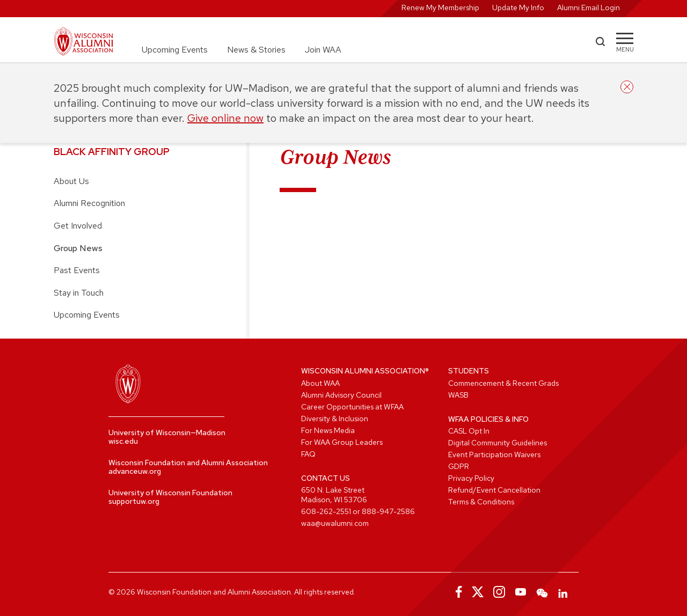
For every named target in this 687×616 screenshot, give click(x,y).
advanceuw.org (135, 471)
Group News (78, 248)
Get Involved (78, 226)
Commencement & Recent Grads (503, 383)
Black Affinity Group (112, 152)
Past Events (77, 270)
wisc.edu (123, 441)
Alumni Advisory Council (341, 395)
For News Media (328, 430)
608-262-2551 (326, 511)
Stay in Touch (79, 293)
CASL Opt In (469, 431)
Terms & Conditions (481, 502)
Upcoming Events (175, 50)
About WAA (320, 383)
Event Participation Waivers (494, 454)
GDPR (459, 466)
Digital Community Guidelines (498, 443)
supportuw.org (134, 501)
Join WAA (323, 50)
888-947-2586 (388, 511)
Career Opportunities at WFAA (352, 407)
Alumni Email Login (589, 8)
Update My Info (518, 8)
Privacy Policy (471, 478)
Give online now (225, 118)
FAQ (308, 454)
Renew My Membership (440, 8)
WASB (458, 395)
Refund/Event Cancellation (494, 490)
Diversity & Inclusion (335, 419)
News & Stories (256, 50)
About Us (71, 181)
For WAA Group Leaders (342, 442)
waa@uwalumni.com (335, 523)
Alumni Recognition (89, 203)
